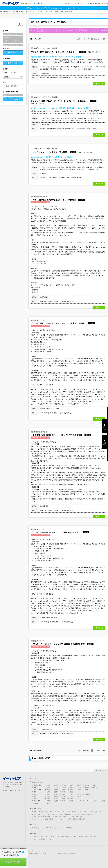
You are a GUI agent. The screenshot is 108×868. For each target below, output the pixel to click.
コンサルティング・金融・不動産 (43, 819)
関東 (35, 787)
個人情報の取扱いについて (33, 854)
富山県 (56, 790)
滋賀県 (48, 794)
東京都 (87, 787)
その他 (36, 803)
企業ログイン (72, 854)
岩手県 (64, 785)
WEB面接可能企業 (9, 855)
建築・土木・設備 (26, 11)
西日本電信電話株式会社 (39, 197)
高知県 (71, 799)
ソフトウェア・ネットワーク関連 (66, 812)
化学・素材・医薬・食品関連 (42, 817)
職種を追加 (15, 53)
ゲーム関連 (83, 812)
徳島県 (48, 799)
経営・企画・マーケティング (42, 814)
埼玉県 (71, 787)
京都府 (56, 794)
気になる (100, 84)
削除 (22, 34)
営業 (35, 812)
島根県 (56, 796)
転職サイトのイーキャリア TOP (9, 11)
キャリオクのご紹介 (66, 828)
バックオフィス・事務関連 (62, 814)
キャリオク (51, 837)
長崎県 (64, 801)
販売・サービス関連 (46, 812)
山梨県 (79, 790)
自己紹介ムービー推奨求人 (12, 852)
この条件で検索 (15, 862)
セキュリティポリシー (47, 854)
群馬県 (64, 787)
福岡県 (48, 801)
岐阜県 (48, 792)
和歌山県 (87, 794)
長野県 (87, 790)
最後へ (104, 39)
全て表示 (7, 49)
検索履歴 (104, 444)
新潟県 (48, 790)
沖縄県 (103, 801)
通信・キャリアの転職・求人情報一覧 (62, 11)
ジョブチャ (53, 839)
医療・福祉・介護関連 (61, 817)
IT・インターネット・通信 (41, 11)
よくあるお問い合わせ (50, 828)
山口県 (79, 796)
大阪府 (64, 794)
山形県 (87, 785)
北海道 (48, 785)
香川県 (56, 799)
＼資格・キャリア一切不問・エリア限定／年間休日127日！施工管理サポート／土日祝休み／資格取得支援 (73, 31)
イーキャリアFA (38, 837)
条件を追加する (15, 99)
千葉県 (79, 787)
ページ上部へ (102, 771)
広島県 (71, 796)
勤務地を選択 (15, 63)
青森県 (56, 785)
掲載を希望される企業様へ (99, 3)
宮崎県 (87, 801)
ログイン (80, 3)
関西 (35, 794)
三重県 (71, 792)
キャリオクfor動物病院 (65, 837)
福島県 (94, 785)
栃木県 (56, 787)
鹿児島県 (95, 801)
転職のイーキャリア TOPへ (12, 791)
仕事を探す (40, 3)
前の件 (87, 39)
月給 (14, 72)
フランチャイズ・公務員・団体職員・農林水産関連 (72, 819)
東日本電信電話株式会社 (39, 432)
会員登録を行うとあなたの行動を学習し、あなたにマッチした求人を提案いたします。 (54, 8)
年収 (6, 72)
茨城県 (48, 787)
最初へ (79, 39)
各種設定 (36, 828)
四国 (35, 799)
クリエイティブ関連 (97, 812)
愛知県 (64, 792)
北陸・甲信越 (38, 790)
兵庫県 (71, 794)
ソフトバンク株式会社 (44, 48)
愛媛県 (64, 799)
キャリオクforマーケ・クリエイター (86, 837)
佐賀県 (56, 801)
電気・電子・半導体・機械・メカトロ (85, 814)
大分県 (79, 801)
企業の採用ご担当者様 (61, 854)
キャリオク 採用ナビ (40, 839)
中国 (35, 796)
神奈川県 (95, 787)
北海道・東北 (38, 785)
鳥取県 (48, 796)
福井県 (71, 790)
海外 (48, 803)
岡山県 (64, 796)
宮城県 (71, 785)
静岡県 (56, 792)
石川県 (64, 790)
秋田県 (79, 785)
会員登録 (67, 3)
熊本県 (71, 801)
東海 (35, 792)
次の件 (97, 39)
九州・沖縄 (37, 801)
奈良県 (79, 794)
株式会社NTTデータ (37, 320)
